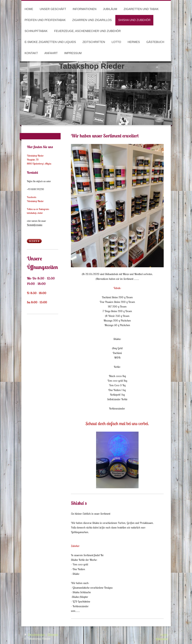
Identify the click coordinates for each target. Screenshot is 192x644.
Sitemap (53, 635)
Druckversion (35, 635)
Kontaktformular (35, 225)
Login (164, 635)
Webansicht (161, 639)
